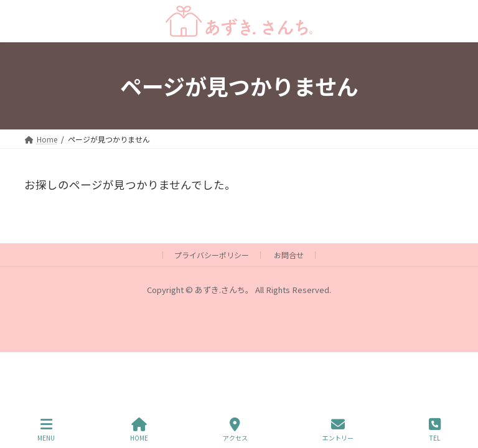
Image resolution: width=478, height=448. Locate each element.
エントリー (338, 430)
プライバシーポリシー (212, 255)
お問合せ (289, 255)
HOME (139, 430)
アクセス (235, 430)
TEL (435, 430)
